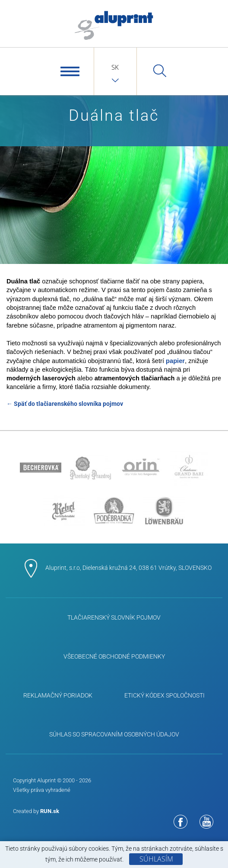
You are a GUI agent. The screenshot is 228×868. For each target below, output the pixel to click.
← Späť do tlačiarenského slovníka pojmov (65, 404)
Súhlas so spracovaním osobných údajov (114, 734)
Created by (36, 811)
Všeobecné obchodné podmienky (114, 656)
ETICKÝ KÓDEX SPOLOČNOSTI (165, 695)
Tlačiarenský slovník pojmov (114, 617)
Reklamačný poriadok (58, 695)
